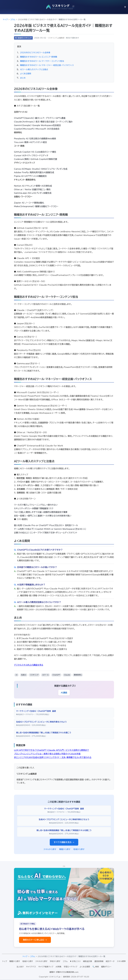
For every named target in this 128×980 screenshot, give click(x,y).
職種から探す (65, 849)
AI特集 (58, 967)
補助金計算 (87, 961)
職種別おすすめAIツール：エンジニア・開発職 (39, 57)
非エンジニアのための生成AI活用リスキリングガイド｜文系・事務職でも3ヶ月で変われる (53, 757)
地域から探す (79, 849)
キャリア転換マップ (46, 967)
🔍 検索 (96, 967)
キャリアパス (31, 967)
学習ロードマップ (70, 967)
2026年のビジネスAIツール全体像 (35, 53)
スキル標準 (121, 961)
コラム (13, 19)
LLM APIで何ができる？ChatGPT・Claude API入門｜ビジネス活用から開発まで (51, 750)
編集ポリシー (106, 967)
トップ (5, 19)
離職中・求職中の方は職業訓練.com (64, 972)
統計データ (110, 961)
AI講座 (64, 693)
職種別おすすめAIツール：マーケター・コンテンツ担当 (42, 61)
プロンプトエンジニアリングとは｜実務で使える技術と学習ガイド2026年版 (47, 754)
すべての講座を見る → (64, 842)
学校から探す (55, 961)
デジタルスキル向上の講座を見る (29, 665)
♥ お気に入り (75, 961)
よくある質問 (26, 74)
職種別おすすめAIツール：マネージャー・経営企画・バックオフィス (47, 65)
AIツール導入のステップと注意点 (34, 69)
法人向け (20, 967)
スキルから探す (50, 849)
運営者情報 (99, 961)
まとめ (23, 78)
